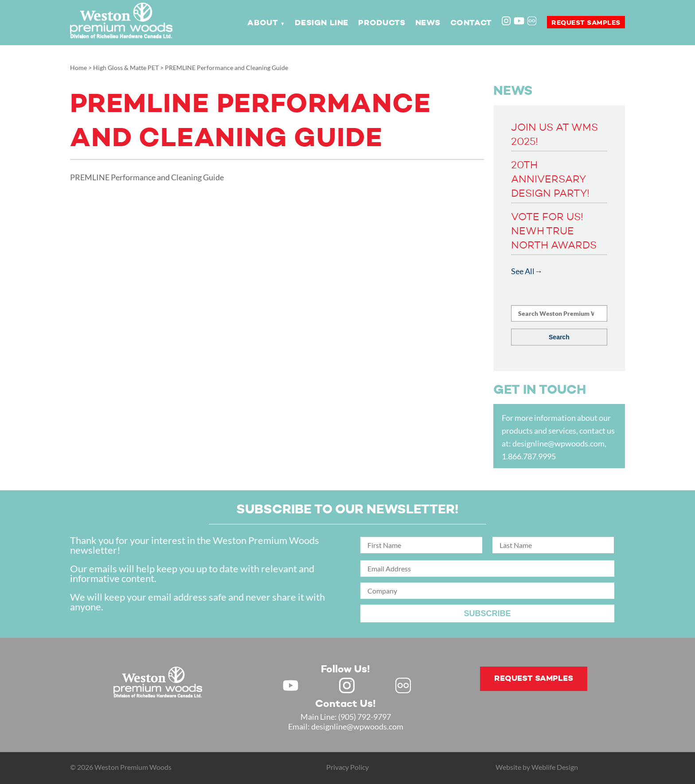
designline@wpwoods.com (558, 443)
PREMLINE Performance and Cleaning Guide (147, 177)
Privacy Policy (347, 767)
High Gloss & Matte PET (126, 68)
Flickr (533, 22)
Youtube (519, 21)
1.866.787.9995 (529, 456)
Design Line (322, 23)
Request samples (586, 23)
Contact (471, 23)
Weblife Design (555, 767)
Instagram (507, 22)
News (428, 23)
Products (382, 23)
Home (78, 68)
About (263, 23)
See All (523, 271)
